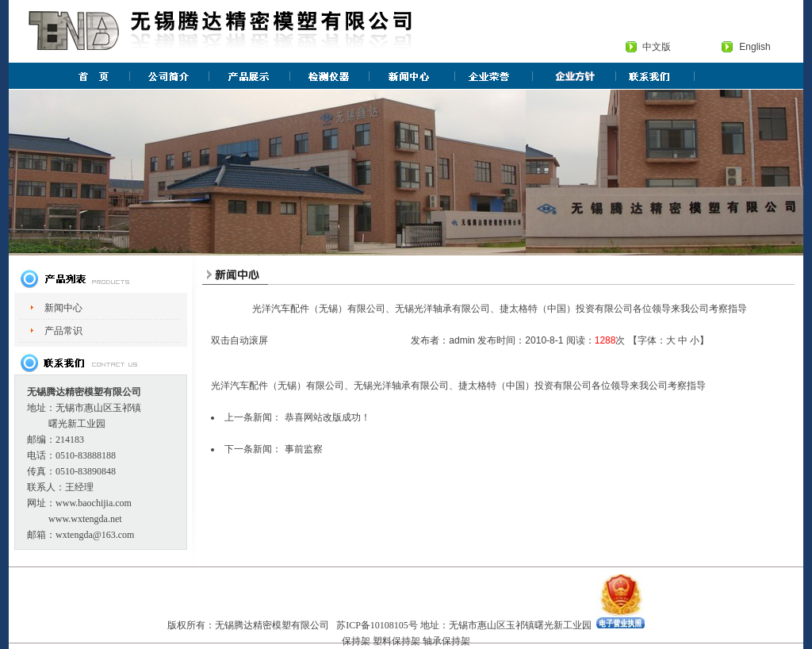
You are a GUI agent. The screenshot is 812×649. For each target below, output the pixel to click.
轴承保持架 (446, 641)
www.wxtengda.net (85, 519)
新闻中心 (63, 308)
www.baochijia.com (94, 503)
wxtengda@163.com (95, 535)
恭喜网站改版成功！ (327, 417)
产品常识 (63, 331)
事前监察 (304, 449)
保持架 (356, 641)
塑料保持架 (396, 641)
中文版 (657, 47)
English (755, 47)
